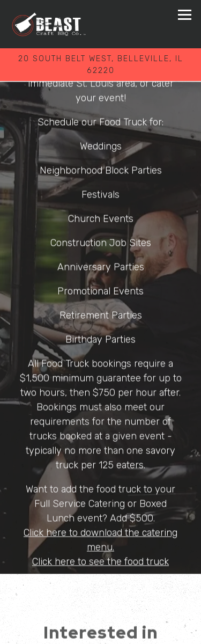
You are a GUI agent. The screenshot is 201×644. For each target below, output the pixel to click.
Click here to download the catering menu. (100, 536)
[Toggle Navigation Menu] (185, 15)
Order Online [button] (100, 631)
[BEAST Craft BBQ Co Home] (49, 24)
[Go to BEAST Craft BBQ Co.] (100, 65)
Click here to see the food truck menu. (100, 565)
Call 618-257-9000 (100, 607)
